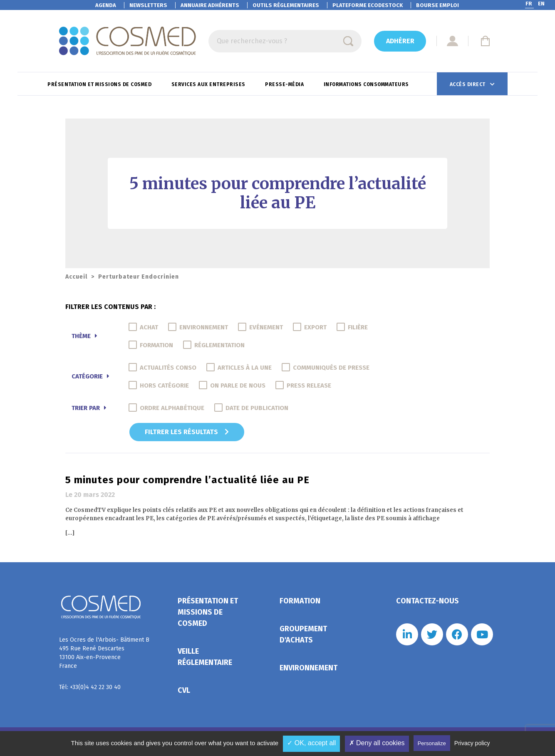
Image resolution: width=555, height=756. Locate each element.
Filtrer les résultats (187, 432)
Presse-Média (285, 84)
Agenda (106, 5)
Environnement (308, 668)
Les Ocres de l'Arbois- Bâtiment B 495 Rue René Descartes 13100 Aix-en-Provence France (104, 653)
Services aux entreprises (209, 84)
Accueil (76, 277)
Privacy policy (472, 743)
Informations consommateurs (367, 84)
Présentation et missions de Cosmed (100, 84)
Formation (300, 601)
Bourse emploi (437, 5)
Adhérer (400, 41)
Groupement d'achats (303, 634)
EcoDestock (368, 5)
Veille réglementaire (205, 657)
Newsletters (148, 5)
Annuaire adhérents (210, 5)
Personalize (432, 743)
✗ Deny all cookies (377, 743)
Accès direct (468, 84)
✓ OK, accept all (311, 743)
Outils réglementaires (286, 5)
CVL (184, 690)
